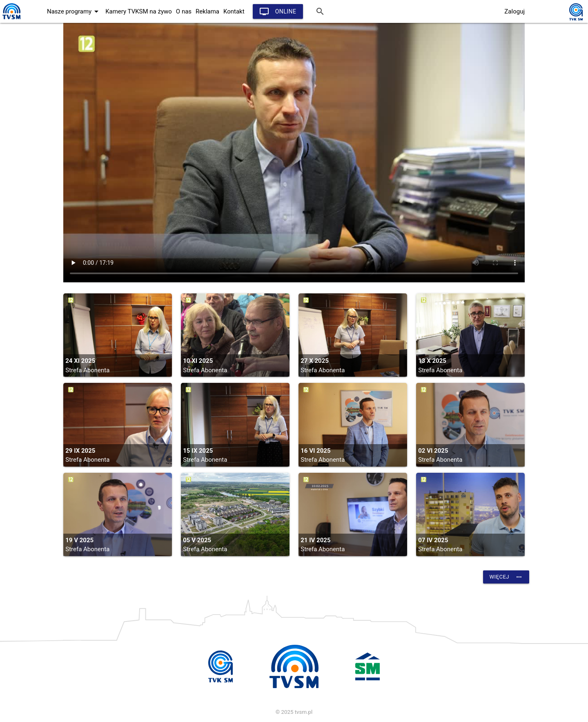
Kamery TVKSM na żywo (139, 11)
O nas (184, 11)
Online (278, 11)
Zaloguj (514, 11)
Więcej (506, 577)
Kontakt (234, 11)
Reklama (207, 11)
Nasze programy (74, 11)
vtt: (294, 153)
